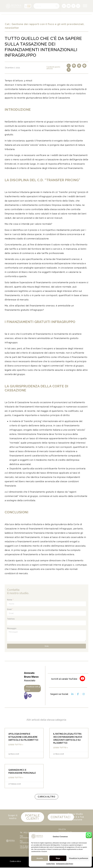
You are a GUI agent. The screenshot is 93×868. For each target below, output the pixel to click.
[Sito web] (26, 696)
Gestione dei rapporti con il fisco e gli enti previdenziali (48, 24)
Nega (58, 858)
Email (10, 609)
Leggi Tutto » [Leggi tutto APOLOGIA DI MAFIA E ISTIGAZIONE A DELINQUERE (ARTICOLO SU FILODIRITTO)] (16, 745)
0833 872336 (29, 833)
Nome (10, 600)
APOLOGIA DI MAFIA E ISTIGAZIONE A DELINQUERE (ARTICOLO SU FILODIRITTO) (23, 737)
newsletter (12, 28)
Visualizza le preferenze (78, 858)
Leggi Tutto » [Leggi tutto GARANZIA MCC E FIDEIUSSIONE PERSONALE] (16, 778)
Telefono (11, 619)
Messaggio (12, 628)
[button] (69, 66)
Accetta (40, 858)
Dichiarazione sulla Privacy (65, 864)
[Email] (30, 696)
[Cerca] (57, 6)
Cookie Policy (51, 864)
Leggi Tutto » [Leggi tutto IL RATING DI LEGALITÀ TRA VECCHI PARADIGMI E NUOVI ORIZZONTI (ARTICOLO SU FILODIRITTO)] (61, 748)
